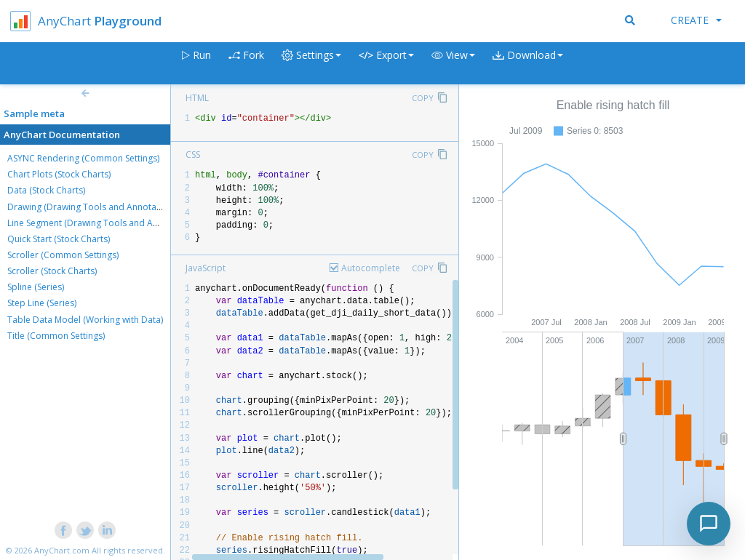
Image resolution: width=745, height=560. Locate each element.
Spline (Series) (36, 287)
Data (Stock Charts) (46, 190)
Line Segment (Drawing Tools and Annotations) (103, 223)
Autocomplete (371, 268)
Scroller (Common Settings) (63, 255)
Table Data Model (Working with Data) (85, 320)
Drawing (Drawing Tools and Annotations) (93, 207)
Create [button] (696, 20)
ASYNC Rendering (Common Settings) (83, 158)
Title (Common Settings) (56, 336)
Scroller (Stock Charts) (52, 271)
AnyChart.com (62, 550)
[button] (453, 64)
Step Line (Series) (42, 303)
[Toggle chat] (709, 524)
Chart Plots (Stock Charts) (59, 174)
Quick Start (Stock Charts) (59, 239)
